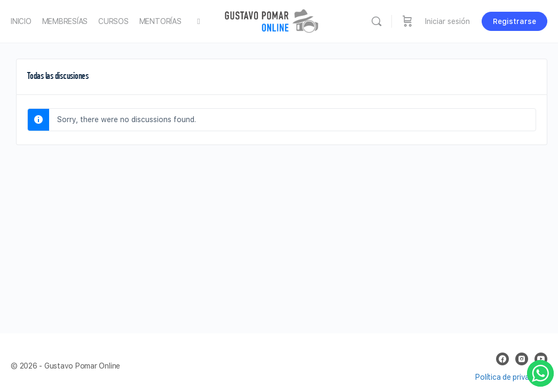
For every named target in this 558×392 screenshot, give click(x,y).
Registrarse (514, 21)
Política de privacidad (511, 377)
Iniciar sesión (447, 21)
